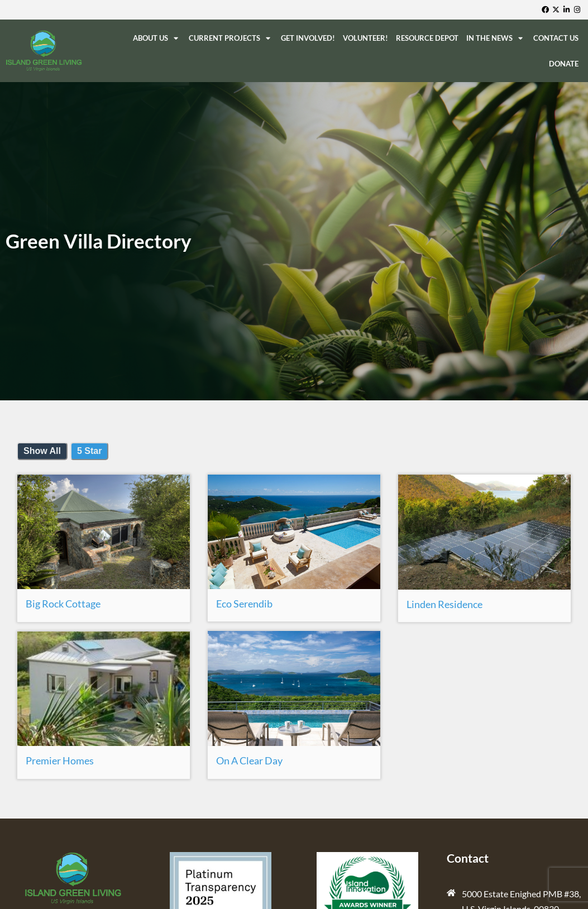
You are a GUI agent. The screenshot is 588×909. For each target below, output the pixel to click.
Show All (42, 451)
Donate (564, 64)
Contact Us (556, 38)
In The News (496, 38)
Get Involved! (308, 38)
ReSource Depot (427, 38)
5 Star (89, 451)
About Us (157, 38)
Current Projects (231, 38)
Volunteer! (365, 38)
